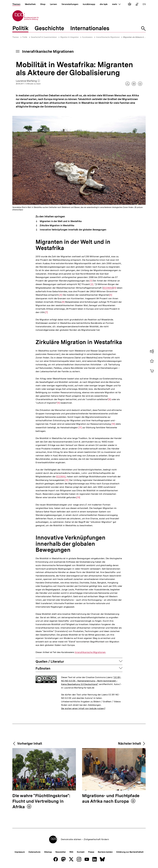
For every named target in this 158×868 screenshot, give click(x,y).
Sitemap (48, 852)
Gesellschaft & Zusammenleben (44, 37)
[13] (78, 497)
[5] (111, 295)
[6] (63, 302)
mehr (116, 4)
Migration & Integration (69, 37)
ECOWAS (108, 288)
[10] (113, 424)
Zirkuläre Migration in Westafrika (57, 225)
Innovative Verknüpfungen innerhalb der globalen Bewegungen (73, 230)
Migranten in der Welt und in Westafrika (60, 221)
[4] (61, 295)
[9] (59, 403)
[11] (80, 427)
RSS (71, 852)
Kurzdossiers (87, 37)
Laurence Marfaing (28, 81)
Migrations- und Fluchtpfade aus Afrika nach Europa (111, 799)
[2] (92, 284)
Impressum (20, 852)
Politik (25, 37)
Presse (91, 852)
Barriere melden (105, 852)
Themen (16, 37)
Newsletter (61, 852)
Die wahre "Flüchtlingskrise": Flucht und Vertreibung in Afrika (41, 801)
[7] (47, 312)
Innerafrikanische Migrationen (108, 37)
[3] (115, 288)
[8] (110, 399)
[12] (67, 480)
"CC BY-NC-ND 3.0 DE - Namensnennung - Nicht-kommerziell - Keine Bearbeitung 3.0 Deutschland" (91, 681)
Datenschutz (35, 852)
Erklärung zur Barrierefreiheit (130, 852)
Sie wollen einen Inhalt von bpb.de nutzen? (83, 708)
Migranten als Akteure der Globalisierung (141, 37)
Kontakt (81, 852)
